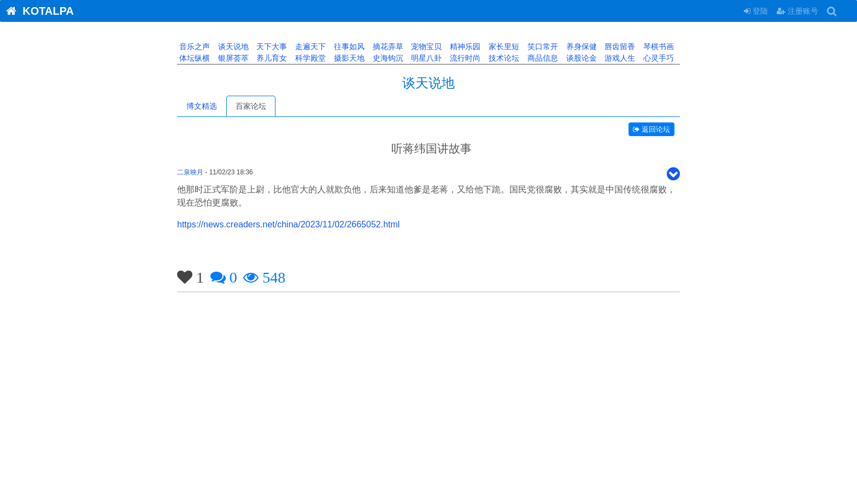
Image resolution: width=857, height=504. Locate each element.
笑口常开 (542, 46)
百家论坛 (251, 106)
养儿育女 (271, 58)
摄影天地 (348, 58)
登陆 (756, 11)
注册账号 (797, 11)
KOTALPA (37, 11)
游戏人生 (619, 58)
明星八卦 (426, 58)
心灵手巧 (658, 58)
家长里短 (503, 46)
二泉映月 (190, 172)
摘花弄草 (387, 46)
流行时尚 (464, 58)
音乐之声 (193, 46)
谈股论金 (580, 58)
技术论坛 (503, 58)
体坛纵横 (193, 58)
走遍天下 (309, 46)
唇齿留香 (619, 46)
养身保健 (580, 46)
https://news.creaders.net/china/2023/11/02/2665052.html (288, 224)
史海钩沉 (387, 58)
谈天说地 (232, 46)
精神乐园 (464, 46)
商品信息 (542, 58)
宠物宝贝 (426, 46)
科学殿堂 (309, 58)
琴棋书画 (658, 46)
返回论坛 (651, 129)
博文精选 (202, 106)
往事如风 (348, 46)
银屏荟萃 (232, 58)
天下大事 (271, 46)
